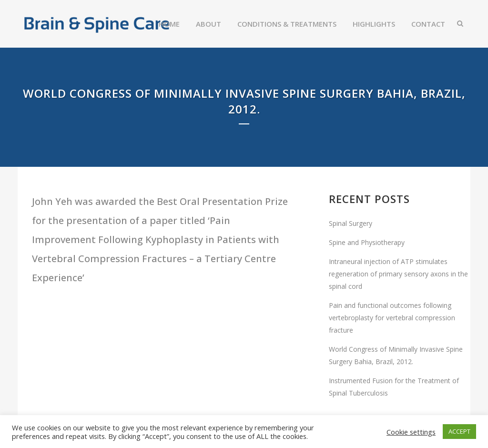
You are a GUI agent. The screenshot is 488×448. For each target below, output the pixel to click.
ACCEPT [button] (459, 431)
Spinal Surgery (351, 223)
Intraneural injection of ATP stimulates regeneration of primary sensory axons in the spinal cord (398, 274)
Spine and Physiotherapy (367, 242)
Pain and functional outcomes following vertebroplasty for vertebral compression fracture (392, 318)
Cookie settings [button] (411, 432)
